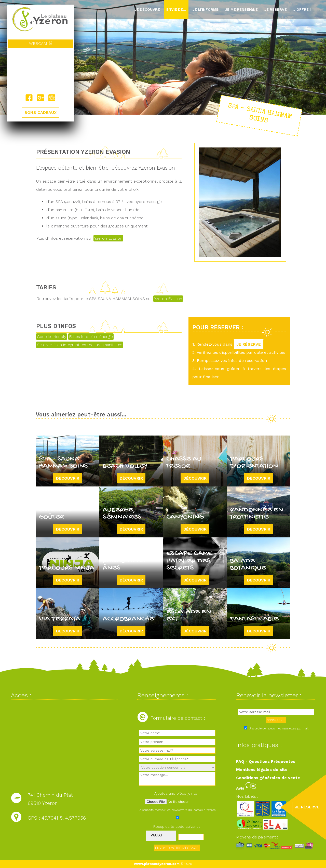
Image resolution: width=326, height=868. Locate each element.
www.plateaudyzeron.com (157, 864)
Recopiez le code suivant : (177, 826)
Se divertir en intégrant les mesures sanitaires (80, 345)
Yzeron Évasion (168, 299)
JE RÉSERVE (249, 344)
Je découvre (147, 9)
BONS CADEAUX (40, 112)
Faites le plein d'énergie (91, 337)
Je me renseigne (241, 9)
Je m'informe (205, 9)
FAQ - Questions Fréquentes (266, 761)
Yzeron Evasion (108, 238)
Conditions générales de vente (268, 778)
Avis (246, 788)
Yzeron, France (40, 71)
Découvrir (68, 478)
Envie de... (176, 9)
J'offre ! (302, 9)
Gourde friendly (52, 337)
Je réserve (275, 9)
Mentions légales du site (262, 770)
